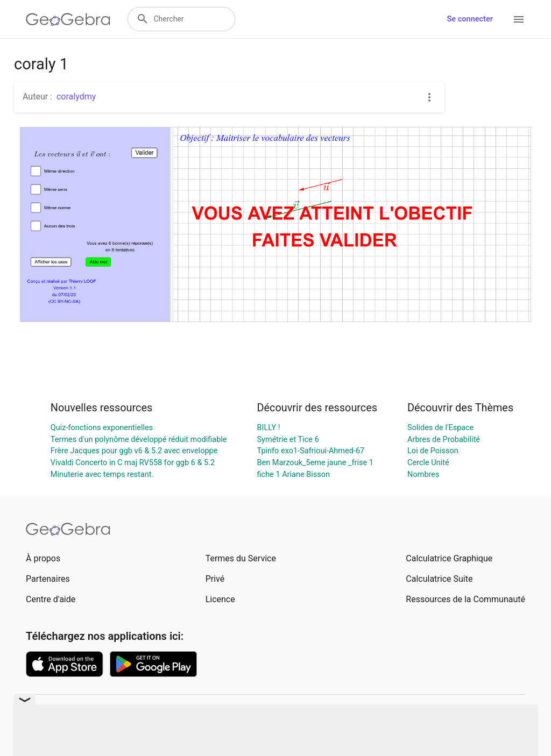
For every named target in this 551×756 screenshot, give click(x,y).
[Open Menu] (519, 19)
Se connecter (470, 19)
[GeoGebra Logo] (68, 19)
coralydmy (76, 97)
